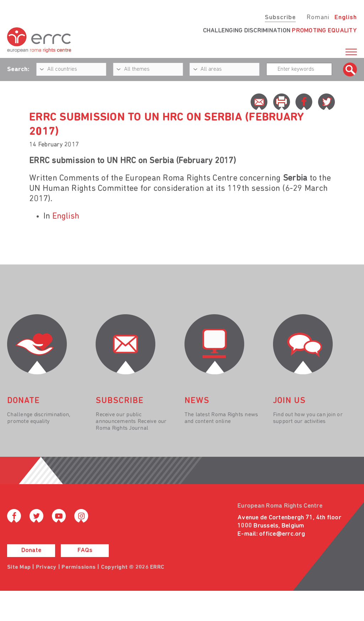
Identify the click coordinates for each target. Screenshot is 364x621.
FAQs (85, 550)
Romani (318, 18)
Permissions (79, 567)
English (346, 18)
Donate (31, 550)
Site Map (19, 567)
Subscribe (280, 18)
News (197, 401)
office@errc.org (282, 534)
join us (289, 401)
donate (23, 401)
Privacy (46, 567)
